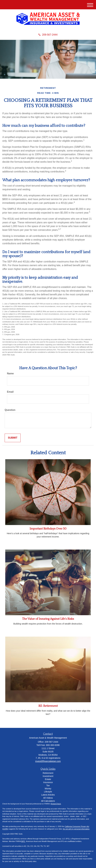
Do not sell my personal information (76, 829)
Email (10, 392)
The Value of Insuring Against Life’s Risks (48, 619)
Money (48, 789)
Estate (48, 779)
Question (10, 410)
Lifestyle (48, 792)
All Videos (48, 798)
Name (10, 373)
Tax (48, 785)
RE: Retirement (48, 706)
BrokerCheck (56, 804)
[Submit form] (13, 438)
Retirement (48, 773)
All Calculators (48, 801)
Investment (48, 776)
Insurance (48, 782)
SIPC (23, 841)
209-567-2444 (48, 35)
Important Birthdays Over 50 (48, 529)
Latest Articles (48, 795)
